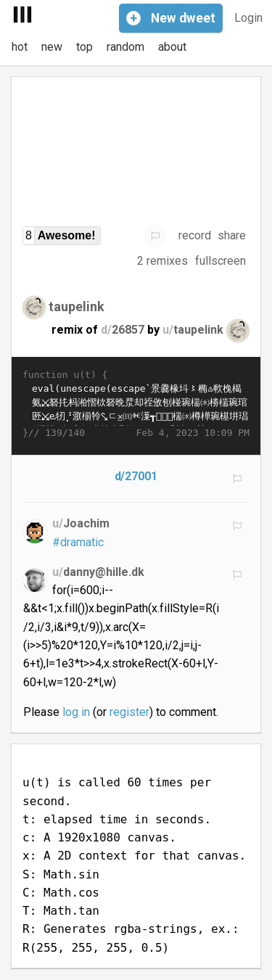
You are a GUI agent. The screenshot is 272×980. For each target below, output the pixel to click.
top (85, 47)
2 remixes (162, 261)
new (52, 47)
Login (248, 18)
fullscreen (221, 261)
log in (76, 712)
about (172, 47)
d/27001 (136, 476)
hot (20, 47)
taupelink (77, 306)
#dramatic (78, 542)
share (232, 235)
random (125, 47)
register (129, 712)
